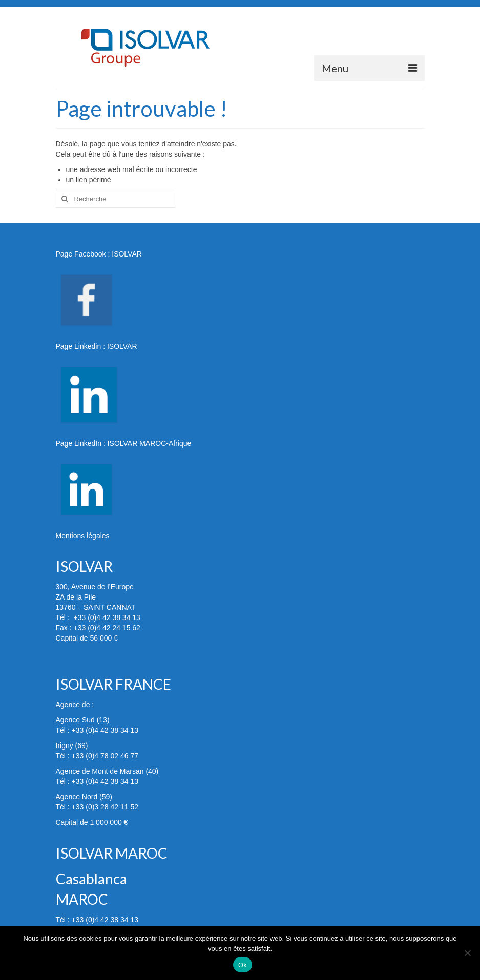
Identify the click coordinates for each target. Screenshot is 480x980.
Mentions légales (83, 536)
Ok (243, 965)
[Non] (467, 953)
